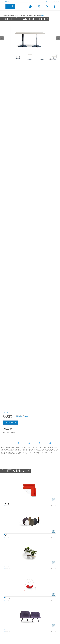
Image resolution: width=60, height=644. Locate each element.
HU (6, 1)
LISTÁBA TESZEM (10, 423)
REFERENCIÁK (50, 443)
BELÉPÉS (48, 1)
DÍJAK (40, 443)
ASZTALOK (16, 16)
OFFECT (38, 16)
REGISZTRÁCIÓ (55, 1)
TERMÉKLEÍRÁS (9, 443)
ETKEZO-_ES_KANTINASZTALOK (27, 16)
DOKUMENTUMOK (19, 443)
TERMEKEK (9, 16)
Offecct (7, 507)
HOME (4, 16)
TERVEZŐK (29, 443)
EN (9, 1)
